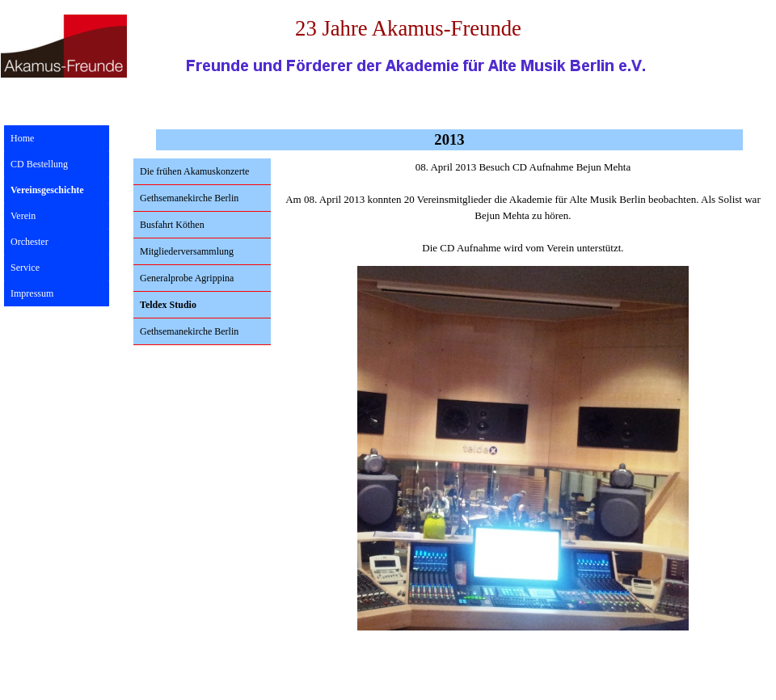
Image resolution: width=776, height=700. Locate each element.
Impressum (32, 293)
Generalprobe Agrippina (187, 278)
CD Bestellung (39, 164)
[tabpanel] (523, 208)
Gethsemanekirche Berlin (189, 198)
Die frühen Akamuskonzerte (194, 171)
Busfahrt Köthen (172, 225)
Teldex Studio (168, 305)
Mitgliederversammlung (187, 251)
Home (22, 138)
